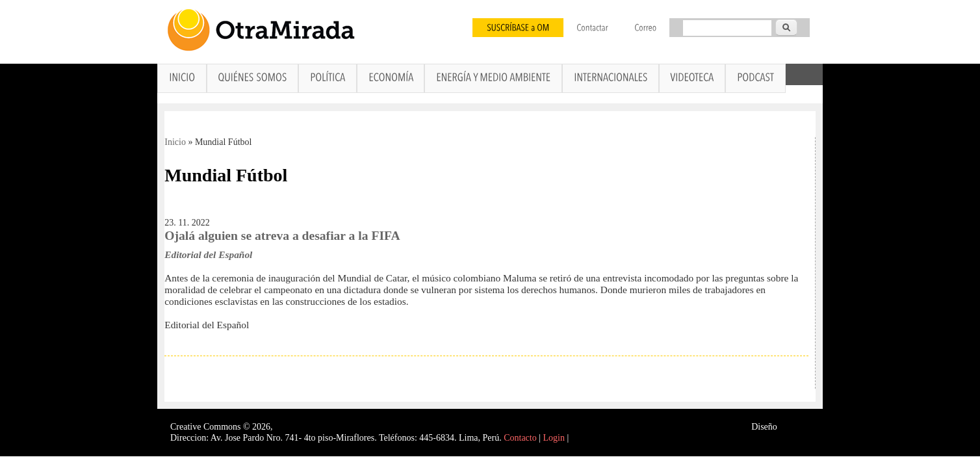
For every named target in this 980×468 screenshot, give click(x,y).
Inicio (175, 142)
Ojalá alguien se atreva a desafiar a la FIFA (282, 236)
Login (554, 438)
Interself (794, 427)
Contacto (520, 438)
